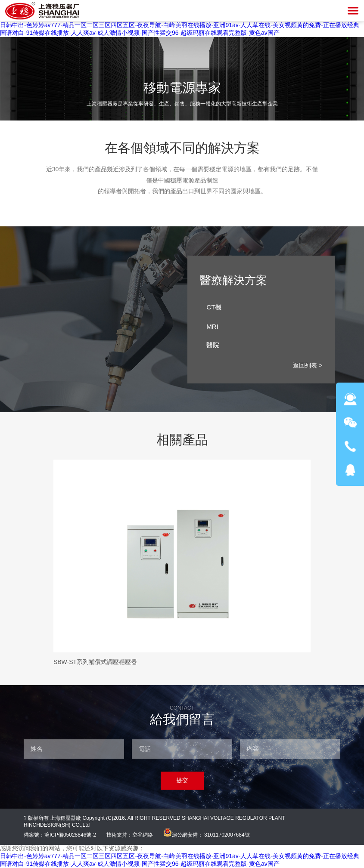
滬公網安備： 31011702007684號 (207, 835)
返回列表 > (308, 365)
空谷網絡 (143, 835)
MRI (262, 326)
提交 (182, 780)
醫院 (262, 345)
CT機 (262, 307)
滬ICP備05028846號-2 (70, 835)
